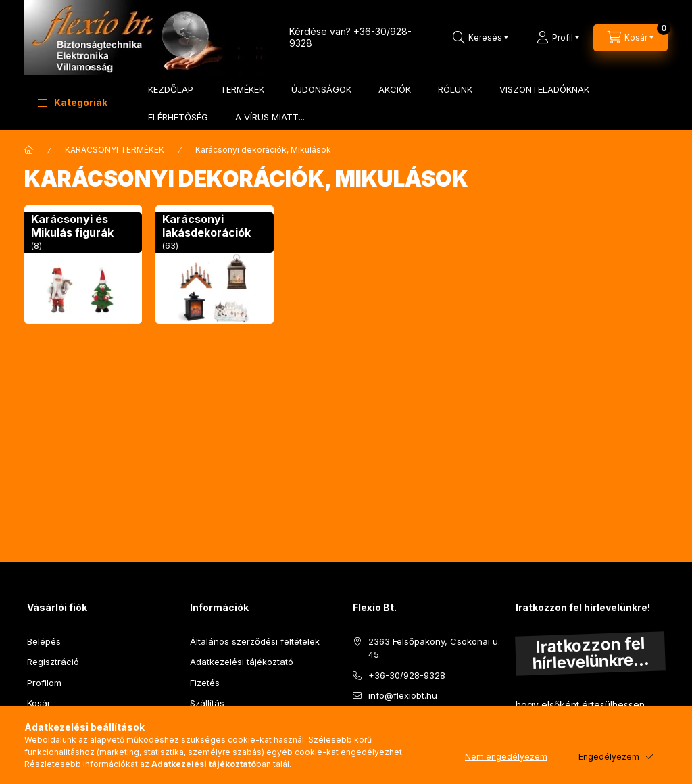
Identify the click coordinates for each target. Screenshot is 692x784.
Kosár (39, 703)
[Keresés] (480, 38)
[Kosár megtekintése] (631, 38)
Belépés (44, 641)
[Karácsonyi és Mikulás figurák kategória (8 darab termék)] (83, 264)
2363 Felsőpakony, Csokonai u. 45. (434, 648)
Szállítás (207, 703)
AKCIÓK (395, 89)
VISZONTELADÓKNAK (544, 89)
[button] (73, 103)
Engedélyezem (609, 757)
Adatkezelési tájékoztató (242, 662)
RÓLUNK (455, 89)
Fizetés (205, 683)
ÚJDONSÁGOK (321, 89)
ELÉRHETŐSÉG (178, 117)
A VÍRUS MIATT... (270, 117)
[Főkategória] (29, 150)
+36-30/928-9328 (407, 675)
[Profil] (558, 38)
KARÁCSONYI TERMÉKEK (115, 150)
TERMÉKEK (242, 89)
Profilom (44, 683)
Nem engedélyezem (506, 757)
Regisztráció (53, 662)
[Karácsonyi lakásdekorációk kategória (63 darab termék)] (214, 264)
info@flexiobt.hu (403, 695)
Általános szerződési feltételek (255, 641)
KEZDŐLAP (171, 89)
